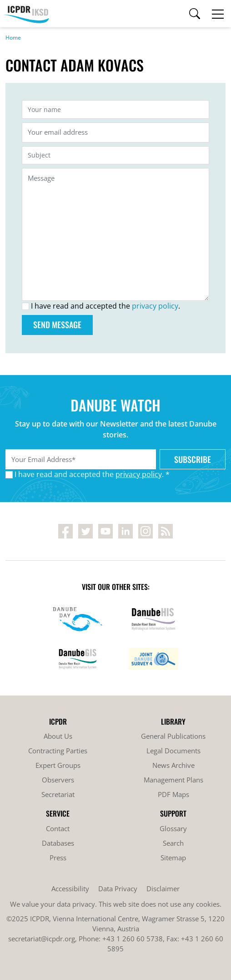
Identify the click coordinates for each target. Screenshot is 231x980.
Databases (58, 843)
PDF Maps (173, 794)
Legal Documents (173, 751)
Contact (58, 828)
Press (58, 858)
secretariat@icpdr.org (42, 939)
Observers (58, 780)
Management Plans (173, 780)
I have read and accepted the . (105, 306)
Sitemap (173, 858)
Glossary (173, 828)
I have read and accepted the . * (92, 474)
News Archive (173, 765)
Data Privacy (118, 889)
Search (173, 843)
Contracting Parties (58, 751)
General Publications (173, 736)
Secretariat (58, 794)
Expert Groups (58, 765)
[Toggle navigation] (218, 14)
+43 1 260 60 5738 (133, 939)
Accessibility (70, 889)
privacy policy (155, 306)
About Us (58, 736)
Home (13, 38)
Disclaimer (163, 889)
